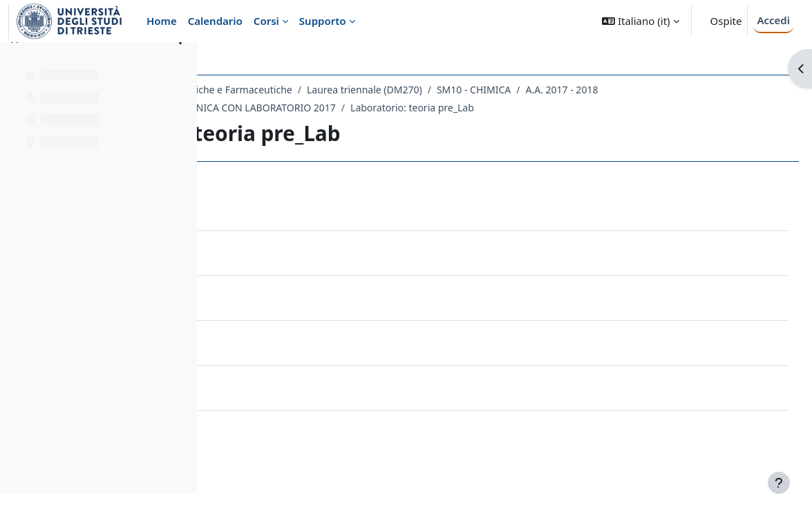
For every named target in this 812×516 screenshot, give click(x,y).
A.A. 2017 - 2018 (724, 90)
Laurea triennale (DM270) (527, 90)
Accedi (773, 20)
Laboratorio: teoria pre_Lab (575, 108)
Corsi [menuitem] (266, 21)
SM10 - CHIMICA (636, 90)
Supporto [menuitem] (323, 21)
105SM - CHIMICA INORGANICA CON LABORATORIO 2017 (368, 108)
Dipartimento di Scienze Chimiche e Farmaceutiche (339, 90)
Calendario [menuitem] (215, 21)
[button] (640, 21)
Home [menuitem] (162, 21)
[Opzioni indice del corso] (180, 62)
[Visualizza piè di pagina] (779, 483)
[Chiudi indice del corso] (15, 62)
